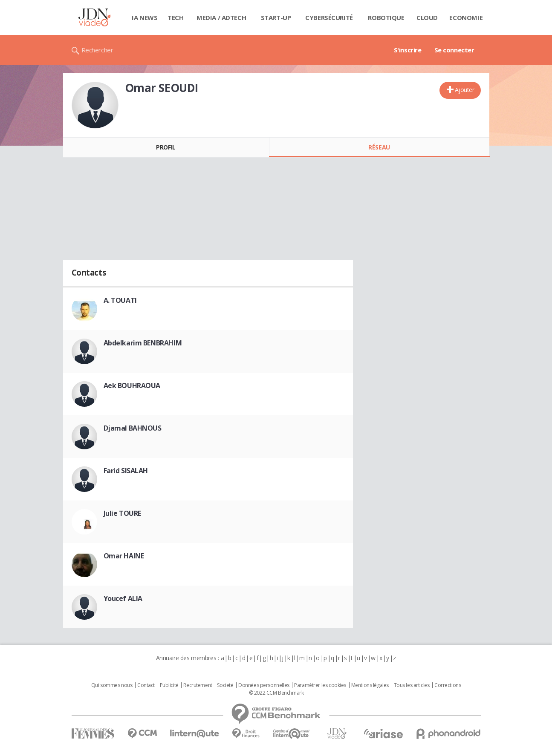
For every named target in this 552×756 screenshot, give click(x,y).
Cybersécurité (329, 17)
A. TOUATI (120, 300)
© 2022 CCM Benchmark (276, 693)
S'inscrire (408, 50)
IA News (145, 17)
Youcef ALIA (123, 598)
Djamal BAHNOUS (133, 428)
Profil (166, 147)
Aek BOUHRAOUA (132, 385)
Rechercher (97, 50)
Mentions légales (370, 685)
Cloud (427, 17)
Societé (225, 685)
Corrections (448, 685)
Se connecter (454, 50)
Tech (175, 17)
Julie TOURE (122, 513)
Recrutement (198, 685)
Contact (146, 685)
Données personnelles (264, 685)
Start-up (276, 17)
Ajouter (464, 90)
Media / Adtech (221, 17)
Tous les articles (412, 685)
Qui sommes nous (112, 685)
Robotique (386, 17)
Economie (466, 17)
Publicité (169, 685)
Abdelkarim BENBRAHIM (143, 343)
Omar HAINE (124, 556)
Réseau (379, 147)
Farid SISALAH (126, 471)
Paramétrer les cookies (320, 685)
